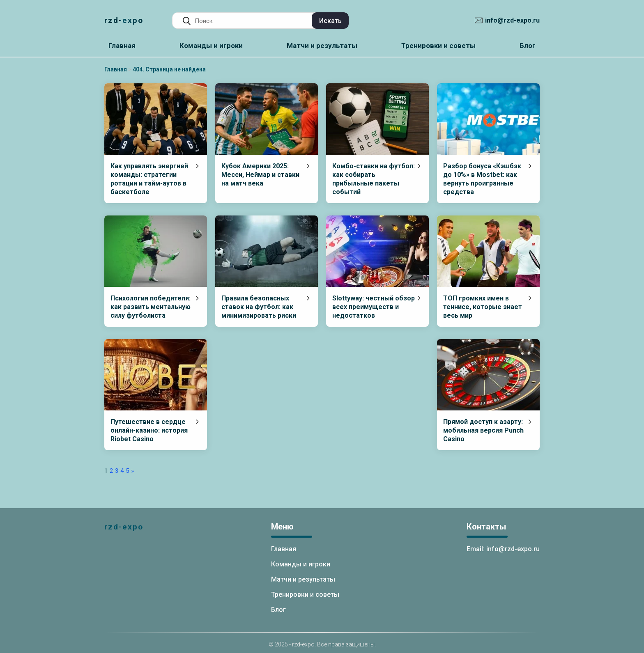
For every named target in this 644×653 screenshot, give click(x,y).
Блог (528, 46)
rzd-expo (124, 20)
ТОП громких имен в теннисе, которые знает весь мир (483, 307)
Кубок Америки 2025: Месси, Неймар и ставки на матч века (260, 175)
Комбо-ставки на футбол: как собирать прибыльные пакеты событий (374, 179)
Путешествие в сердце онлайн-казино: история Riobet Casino (149, 430)
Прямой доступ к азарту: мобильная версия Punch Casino (483, 430)
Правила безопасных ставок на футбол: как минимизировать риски (259, 307)
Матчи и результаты (322, 46)
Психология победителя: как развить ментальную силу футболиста (151, 307)
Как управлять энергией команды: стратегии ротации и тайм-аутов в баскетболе (149, 179)
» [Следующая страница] (132, 471)
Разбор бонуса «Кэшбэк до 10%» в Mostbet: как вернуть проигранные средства (482, 179)
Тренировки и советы (438, 46)
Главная (122, 46)
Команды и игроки (211, 46)
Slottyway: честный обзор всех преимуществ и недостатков (374, 307)
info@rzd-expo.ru (512, 20)
